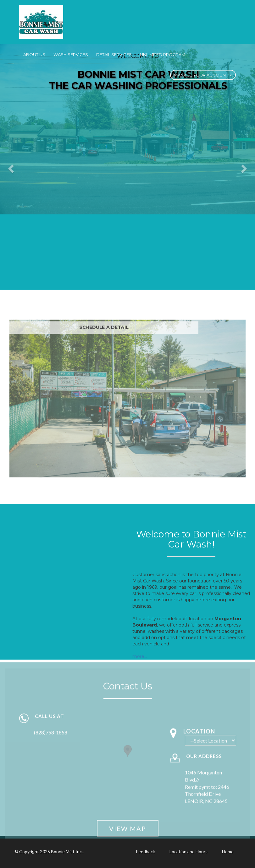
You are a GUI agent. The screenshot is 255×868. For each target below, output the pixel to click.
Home (228, 851)
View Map (128, 831)
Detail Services (114, 54)
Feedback (146, 851)
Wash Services (71, 54)
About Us (34, 54)
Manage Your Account (203, 75)
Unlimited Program (163, 54)
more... (140, 656)
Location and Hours (188, 851)
